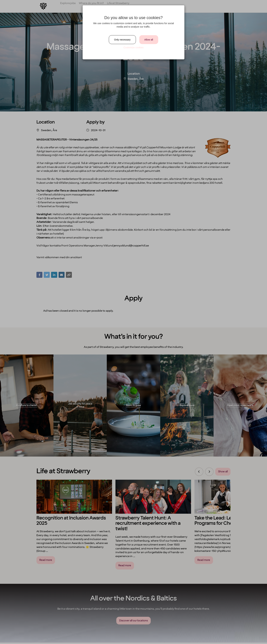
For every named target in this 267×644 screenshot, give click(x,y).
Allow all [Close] (149, 40)
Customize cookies (133, 47)
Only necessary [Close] (122, 40)
